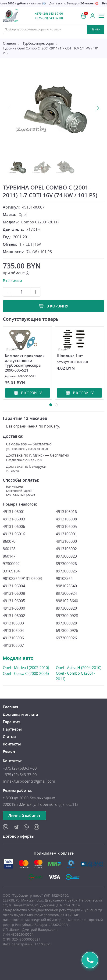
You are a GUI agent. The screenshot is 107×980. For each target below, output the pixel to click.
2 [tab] (56, 405)
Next (98, 108)
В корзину (57, 306)
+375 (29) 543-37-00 (49, 18)
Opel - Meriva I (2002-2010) (26, 668)
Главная (9, 43)
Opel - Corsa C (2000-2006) (26, 673)
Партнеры (12, 729)
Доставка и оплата (20, 714)
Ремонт (10, 751)
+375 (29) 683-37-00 (49, 13)
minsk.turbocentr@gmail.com (29, 781)
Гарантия (12, 722)
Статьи (9, 737)
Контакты (12, 744)
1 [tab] (51, 405)
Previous (9, 108)
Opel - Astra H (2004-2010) (79, 668)
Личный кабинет (24, 816)
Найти (95, 29)
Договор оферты (19, 836)
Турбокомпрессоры (38, 43)
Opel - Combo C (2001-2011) (78, 676)
